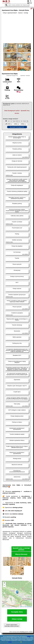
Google (29, 636)
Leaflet (21, 607)
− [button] (4, 586)
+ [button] (4, 583)
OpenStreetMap (28, 607)
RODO (10, 642)
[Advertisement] (17, 28)
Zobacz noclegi (17, 619)
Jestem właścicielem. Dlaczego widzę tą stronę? (12, 626)
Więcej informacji (21, 555)
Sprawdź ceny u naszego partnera (21, 549)
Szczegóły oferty (17, 612)
